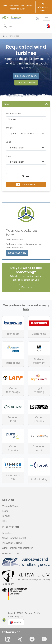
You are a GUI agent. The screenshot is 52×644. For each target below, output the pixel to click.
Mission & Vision (10, 506)
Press (5, 521)
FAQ (23, 616)
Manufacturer (14, 114)
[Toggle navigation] (47, 18)
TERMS (20, 613)
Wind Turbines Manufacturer (17, 548)
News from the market (14, 538)
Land (9, 142)
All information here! (43, 7)
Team (5, 511)
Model (10, 128)
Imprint (12, 613)
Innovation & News (12, 543)
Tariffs (37, 613)
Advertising (14, 616)
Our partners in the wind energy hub (26, 307)
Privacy (28, 613)
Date (9, 156)
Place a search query (26, 76)
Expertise (7, 533)
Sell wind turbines (26, 83)
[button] (48, 26)
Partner (6, 516)
